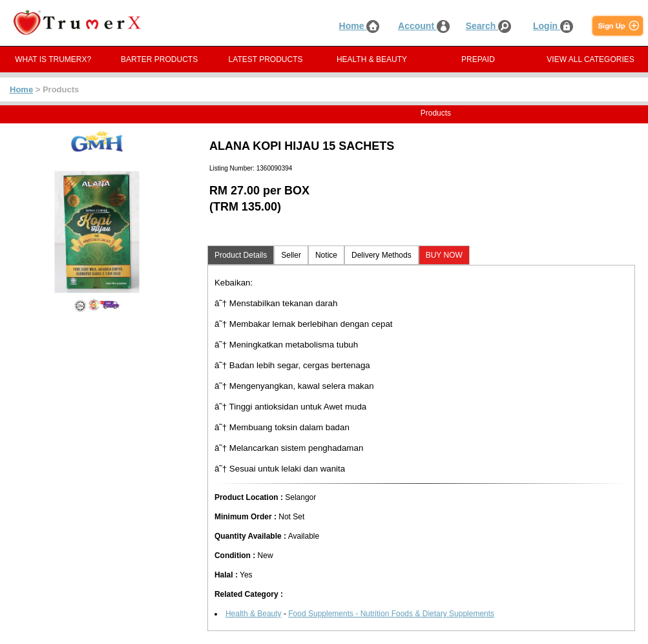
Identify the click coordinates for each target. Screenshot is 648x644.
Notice (326, 255)
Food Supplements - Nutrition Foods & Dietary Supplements (391, 614)
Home (360, 26)
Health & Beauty (254, 614)
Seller (291, 255)
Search (489, 26)
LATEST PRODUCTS (266, 59)
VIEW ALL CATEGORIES (590, 59)
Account (424, 26)
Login (553, 26)
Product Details (241, 255)
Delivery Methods (381, 255)
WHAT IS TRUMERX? (53, 59)
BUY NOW (444, 255)
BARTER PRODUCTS (159, 59)
